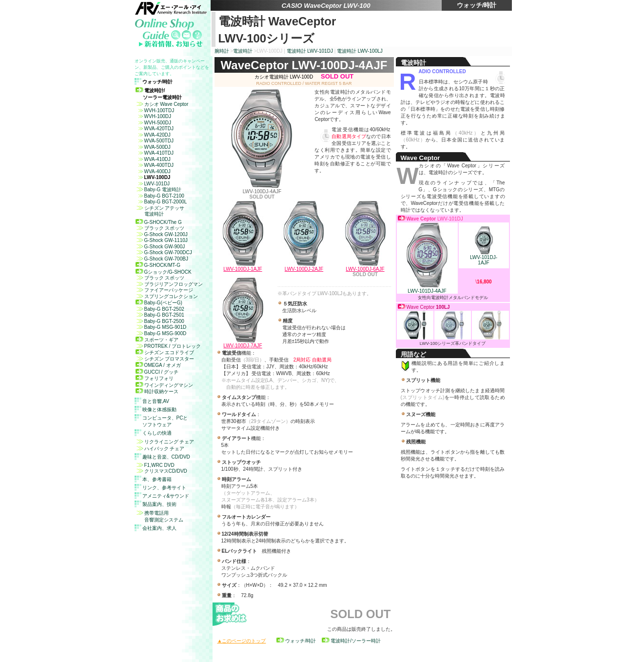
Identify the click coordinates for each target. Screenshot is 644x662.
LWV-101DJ (153, 184)
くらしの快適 (157, 433)
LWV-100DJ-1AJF (243, 269)
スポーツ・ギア (157, 340)
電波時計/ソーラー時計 (351, 641)
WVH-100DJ (154, 116)
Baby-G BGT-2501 (160, 315)
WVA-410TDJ (155, 153)
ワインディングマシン (164, 385)
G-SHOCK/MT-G (158, 265)
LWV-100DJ (153, 177)
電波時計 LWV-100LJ (360, 51)
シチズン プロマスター (165, 359)
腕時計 (222, 51)
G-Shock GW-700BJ (162, 259)
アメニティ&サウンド (166, 496)
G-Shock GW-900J (160, 247)
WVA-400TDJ (155, 165)
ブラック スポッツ (160, 228)
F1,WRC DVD (155, 465)
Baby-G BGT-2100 (160, 196)
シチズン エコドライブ (165, 352)
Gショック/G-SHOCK (164, 272)
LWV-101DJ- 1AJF (484, 258)
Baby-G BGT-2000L (161, 202)
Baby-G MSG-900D (161, 333)
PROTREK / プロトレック (168, 346)
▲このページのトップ (242, 641)
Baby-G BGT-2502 (160, 309)
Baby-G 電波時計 (159, 190)
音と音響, (156, 401)
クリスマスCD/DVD (161, 471)
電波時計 (243, 51)
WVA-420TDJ (155, 129)
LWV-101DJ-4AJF (427, 289)
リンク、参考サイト (164, 488)
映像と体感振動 (159, 410)
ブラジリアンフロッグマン (169, 284)
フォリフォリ (155, 378)
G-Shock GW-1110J (162, 240)
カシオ (162, 104)
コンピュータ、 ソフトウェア (165, 421)
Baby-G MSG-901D (161, 327)
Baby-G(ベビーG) (159, 303)
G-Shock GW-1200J (162, 234)
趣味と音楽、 (166, 457)
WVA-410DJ (153, 159)
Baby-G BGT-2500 (160, 321)
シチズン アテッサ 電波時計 (160, 211)
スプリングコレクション (167, 296)
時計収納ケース (157, 391)
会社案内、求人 (159, 528)
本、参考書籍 (157, 479)
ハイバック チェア (160, 449)
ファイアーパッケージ (164, 290)
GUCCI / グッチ (157, 372)
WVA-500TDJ (155, 141)
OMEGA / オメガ (158, 365)
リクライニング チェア (165, 442)
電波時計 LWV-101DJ (310, 51)
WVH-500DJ (154, 123)
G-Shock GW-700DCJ (164, 252)
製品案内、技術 (159, 504)
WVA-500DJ (153, 147)
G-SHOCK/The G (159, 222)
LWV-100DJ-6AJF (365, 269)
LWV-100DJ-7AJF (243, 346)
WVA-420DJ (153, 135)
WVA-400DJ (153, 171)
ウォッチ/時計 (296, 641)
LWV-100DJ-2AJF (304, 269)
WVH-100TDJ (155, 110)
